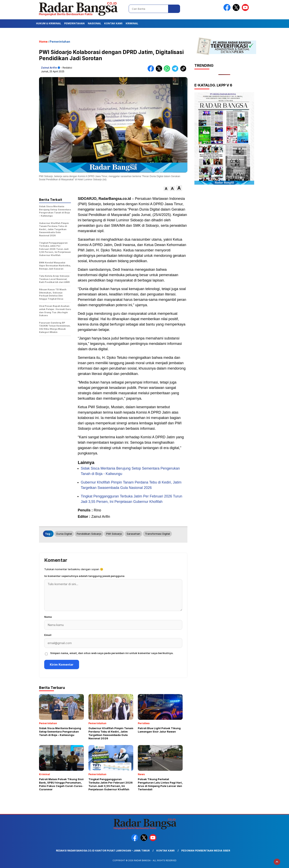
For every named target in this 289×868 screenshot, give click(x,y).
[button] (166, 189)
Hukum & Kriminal (49, 23)
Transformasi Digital (157, 534)
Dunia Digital (64, 534)
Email (48, 635)
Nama (48, 617)
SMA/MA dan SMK (126, 226)
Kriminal (132, 23)
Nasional (95, 23)
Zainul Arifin (49, 68)
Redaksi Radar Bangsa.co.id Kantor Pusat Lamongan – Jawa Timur (103, 851)
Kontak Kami (113, 23)
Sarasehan (133, 534)
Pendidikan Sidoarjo (89, 534)
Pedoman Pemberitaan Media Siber (206, 851)
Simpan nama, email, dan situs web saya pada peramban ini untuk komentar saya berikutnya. (112, 653)
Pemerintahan (74, 23)
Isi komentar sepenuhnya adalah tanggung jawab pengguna (84, 576)
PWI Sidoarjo (114, 534)
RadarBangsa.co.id (115, 199)
